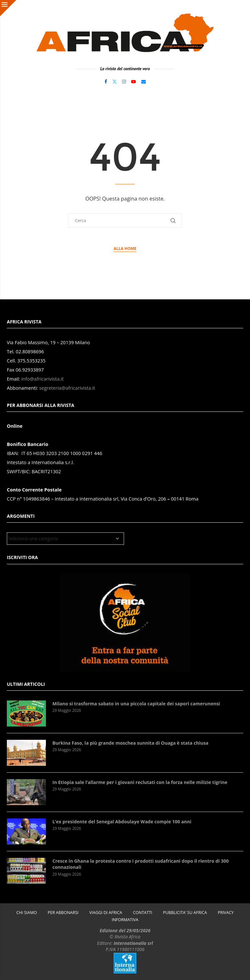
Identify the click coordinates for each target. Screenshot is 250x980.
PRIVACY (226, 913)
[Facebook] (106, 82)
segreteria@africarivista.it (67, 388)
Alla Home (125, 248)
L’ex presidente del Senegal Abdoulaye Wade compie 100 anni (122, 822)
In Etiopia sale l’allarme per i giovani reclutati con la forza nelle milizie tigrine (140, 782)
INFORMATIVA (125, 920)
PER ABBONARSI (63, 913)
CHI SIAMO (27, 913)
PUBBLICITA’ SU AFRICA (185, 913)
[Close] (8, 8)
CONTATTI (142, 913)
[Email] (144, 82)
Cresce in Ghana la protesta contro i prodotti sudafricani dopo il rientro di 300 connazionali (141, 864)
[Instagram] (124, 82)
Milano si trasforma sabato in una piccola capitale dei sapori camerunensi (136, 704)
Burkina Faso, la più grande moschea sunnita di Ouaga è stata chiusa (130, 743)
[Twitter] (115, 82)
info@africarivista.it (42, 379)
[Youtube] (133, 82)
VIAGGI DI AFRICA (106, 913)
